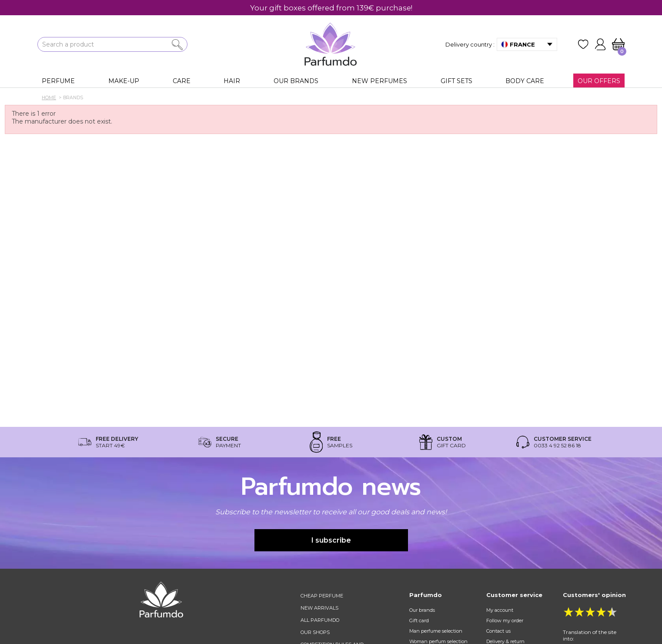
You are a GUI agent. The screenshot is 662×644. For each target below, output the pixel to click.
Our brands (422, 610)
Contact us (498, 631)
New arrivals (319, 608)
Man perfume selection (436, 631)
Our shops (315, 632)
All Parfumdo (320, 620)
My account (500, 610)
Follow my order (505, 621)
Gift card (419, 621)
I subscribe (331, 540)
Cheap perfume (322, 596)
